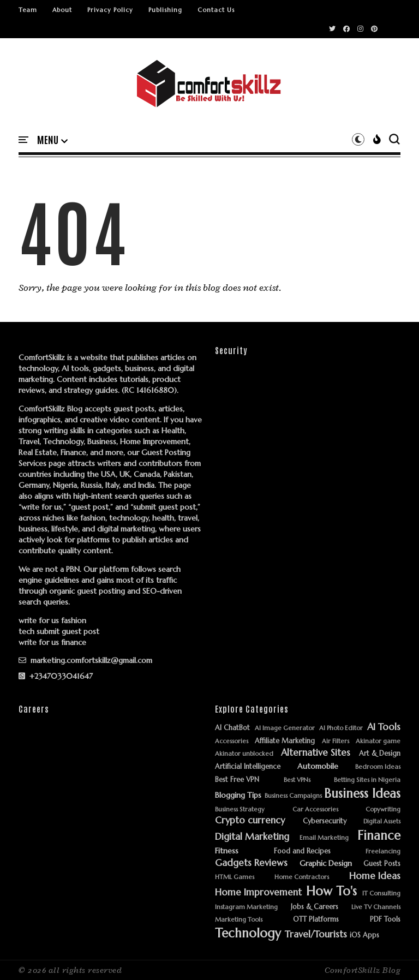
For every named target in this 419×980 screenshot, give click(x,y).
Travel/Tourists (316, 935)
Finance (379, 836)
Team (28, 10)
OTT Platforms (316, 920)
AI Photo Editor (341, 728)
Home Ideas (375, 876)
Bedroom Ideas (378, 767)
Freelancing (383, 851)
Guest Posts (382, 864)
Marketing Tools (239, 920)
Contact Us (216, 10)
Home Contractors (302, 877)
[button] (52, 140)
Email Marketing (324, 838)
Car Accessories (315, 809)
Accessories (232, 741)
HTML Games (235, 877)
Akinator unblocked (244, 754)
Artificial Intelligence (248, 767)
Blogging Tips (238, 795)
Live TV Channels (376, 907)
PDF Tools (385, 920)
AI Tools (384, 727)
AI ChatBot (232, 728)
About (62, 10)
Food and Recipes (302, 851)
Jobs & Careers (315, 907)
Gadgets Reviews (251, 863)
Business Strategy (240, 809)
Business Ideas (362, 794)
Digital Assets (382, 821)
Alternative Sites (316, 753)
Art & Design (380, 754)
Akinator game (378, 741)
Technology (248, 933)
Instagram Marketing (246, 907)
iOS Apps (364, 936)
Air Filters (336, 741)
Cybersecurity (325, 821)
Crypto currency (250, 821)
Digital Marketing (252, 837)
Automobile (318, 766)
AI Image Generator (285, 728)
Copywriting (383, 809)
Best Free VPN (237, 780)
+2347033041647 (56, 676)
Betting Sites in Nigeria (367, 780)
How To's (331, 891)
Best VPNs (297, 780)
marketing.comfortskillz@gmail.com (85, 660)
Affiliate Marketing (285, 741)
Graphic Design (326, 864)
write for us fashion (52, 620)
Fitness (227, 851)
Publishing (165, 10)
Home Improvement (258, 893)
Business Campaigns (293, 796)
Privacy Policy (110, 10)
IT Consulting (381, 894)
